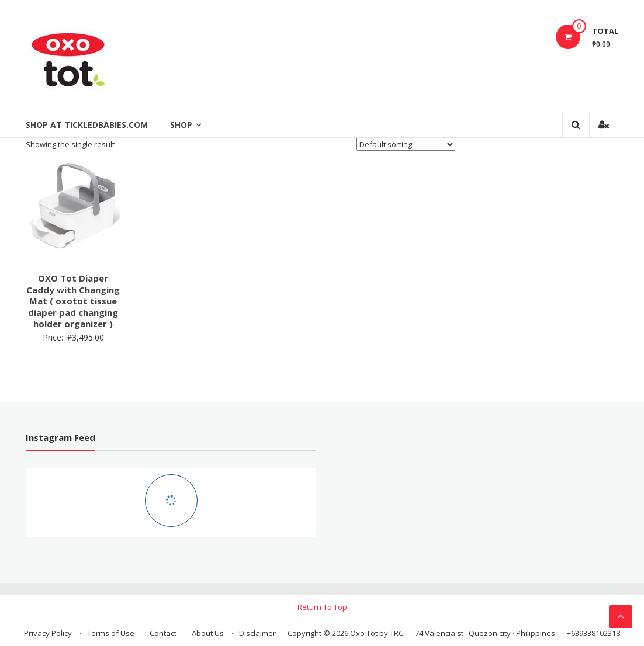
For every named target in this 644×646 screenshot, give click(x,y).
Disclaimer (257, 633)
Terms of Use (111, 633)
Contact (163, 633)
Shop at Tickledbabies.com (87, 125)
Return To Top (322, 607)
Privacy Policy (48, 633)
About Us (208, 633)
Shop (181, 125)
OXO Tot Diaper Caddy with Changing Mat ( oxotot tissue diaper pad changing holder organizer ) (73, 301)
